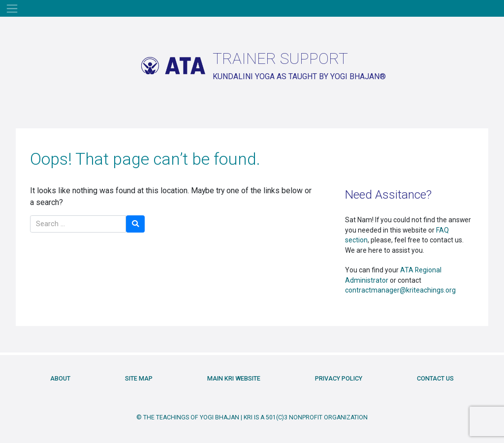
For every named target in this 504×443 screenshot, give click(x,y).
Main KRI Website (234, 378)
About (60, 378)
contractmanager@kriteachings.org (400, 290)
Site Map (139, 378)
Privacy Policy (339, 378)
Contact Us (435, 378)
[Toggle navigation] (12, 8)
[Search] (78, 224)
